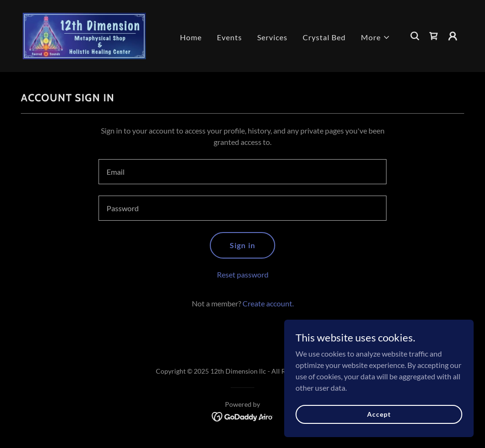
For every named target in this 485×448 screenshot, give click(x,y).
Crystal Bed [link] (324, 37)
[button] (376, 37)
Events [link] (229, 37)
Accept (379, 414)
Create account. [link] (268, 303)
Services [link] (272, 37)
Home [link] (191, 37)
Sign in (242, 245)
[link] (84, 35)
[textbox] (242, 172)
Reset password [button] (243, 274)
